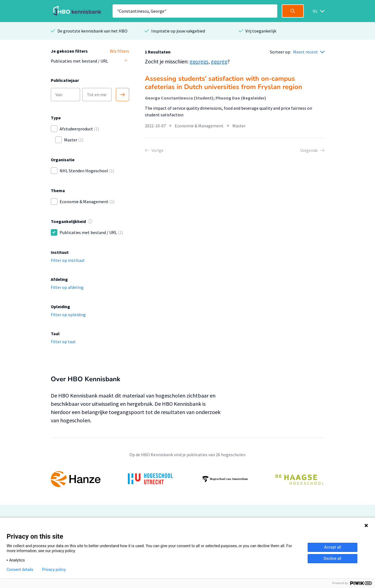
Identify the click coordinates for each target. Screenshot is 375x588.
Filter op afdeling (67, 287)
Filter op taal (63, 342)
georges (199, 61)
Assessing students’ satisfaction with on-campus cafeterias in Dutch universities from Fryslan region (224, 83)
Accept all (333, 547)
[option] (188, 479)
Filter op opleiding (68, 315)
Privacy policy (54, 570)
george (219, 61)
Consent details (20, 570)
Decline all (333, 559)
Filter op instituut (68, 260)
